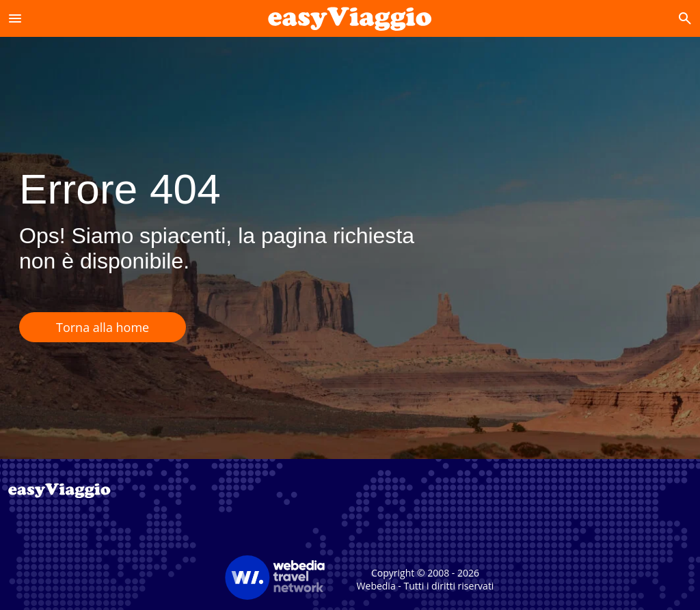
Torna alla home (103, 327)
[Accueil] (350, 18)
